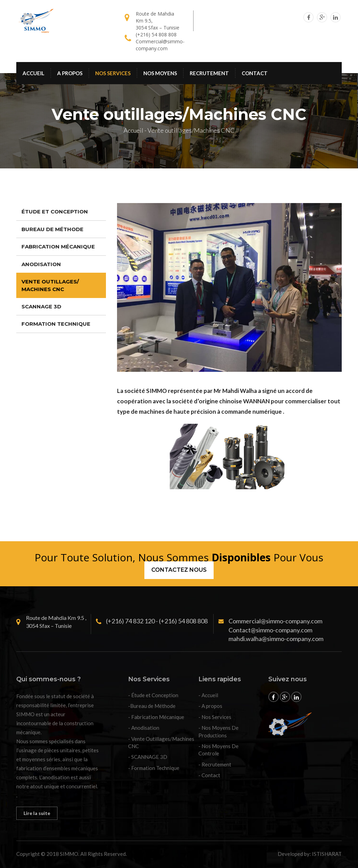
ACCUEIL (33, 73)
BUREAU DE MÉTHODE (52, 229)
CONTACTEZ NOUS (179, 570)
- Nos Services (215, 717)
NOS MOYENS (160, 73)
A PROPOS (70, 73)
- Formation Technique (154, 768)
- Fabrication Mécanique (156, 717)
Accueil (133, 130)
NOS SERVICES (113, 73)
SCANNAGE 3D (41, 306)
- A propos (210, 706)
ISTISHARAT (327, 854)
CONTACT (255, 73)
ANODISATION (41, 264)
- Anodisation (144, 728)
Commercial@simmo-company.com (160, 45)
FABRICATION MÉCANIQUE (58, 247)
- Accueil (208, 695)
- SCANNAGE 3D (148, 757)
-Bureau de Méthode (152, 706)
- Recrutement (215, 764)
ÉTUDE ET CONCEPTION (55, 212)
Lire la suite (37, 813)
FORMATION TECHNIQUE (56, 324)
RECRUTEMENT (209, 73)
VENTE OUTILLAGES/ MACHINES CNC (50, 285)
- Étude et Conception (153, 695)
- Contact (209, 775)
